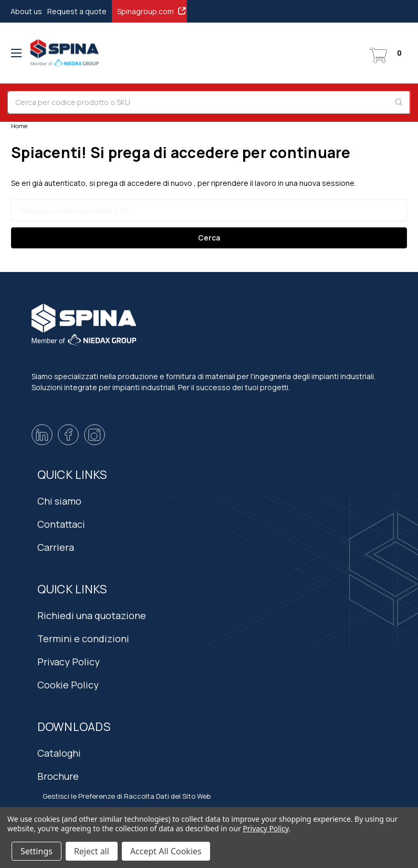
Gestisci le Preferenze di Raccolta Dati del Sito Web (127, 796)
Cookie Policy (68, 685)
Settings (36, 851)
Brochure (58, 776)
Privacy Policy (69, 662)
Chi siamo (59, 501)
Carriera (56, 547)
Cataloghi (59, 753)
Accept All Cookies (166, 851)
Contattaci (61, 524)
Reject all (92, 851)
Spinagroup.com (152, 11)
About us (26, 11)
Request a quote (77, 11)
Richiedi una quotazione (92, 615)
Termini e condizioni (83, 639)
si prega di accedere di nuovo (141, 183)
